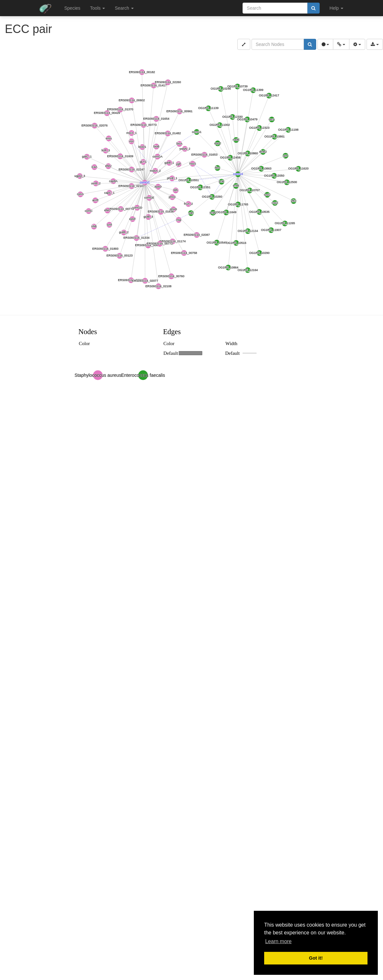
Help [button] (336, 8)
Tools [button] (98, 8)
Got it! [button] (316, 958)
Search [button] (124, 8)
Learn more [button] (278, 941)
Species (72, 8)
